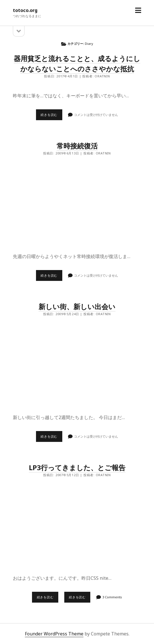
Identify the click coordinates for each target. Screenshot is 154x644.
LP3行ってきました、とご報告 (77, 467)
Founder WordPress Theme (54, 634)
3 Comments (112, 597)
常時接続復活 (77, 146)
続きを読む (51, 116)
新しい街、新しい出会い (77, 306)
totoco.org (25, 10)
